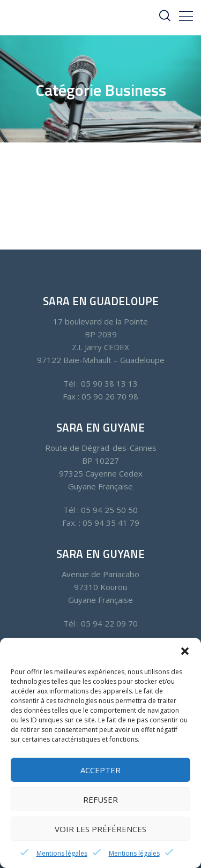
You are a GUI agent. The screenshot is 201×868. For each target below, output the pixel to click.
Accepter (100, 770)
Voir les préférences (100, 829)
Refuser (100, 799)
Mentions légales (62, 853)
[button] (185, 651)
